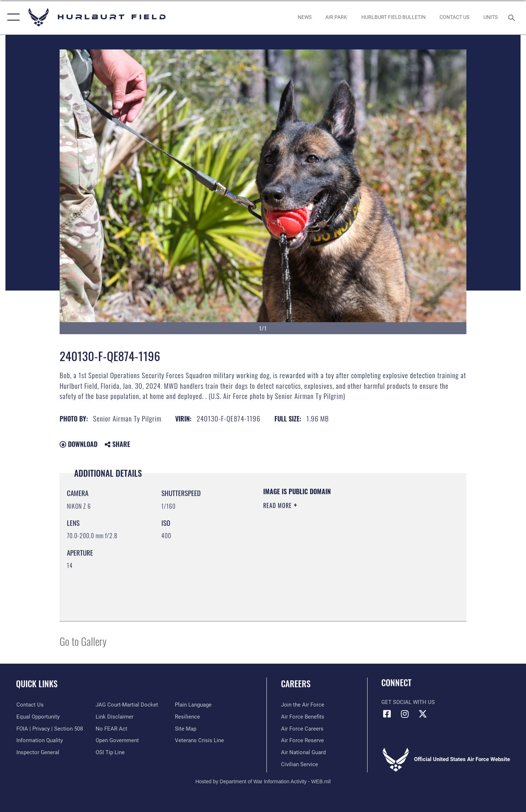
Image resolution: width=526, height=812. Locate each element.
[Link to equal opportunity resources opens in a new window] (38, 717)
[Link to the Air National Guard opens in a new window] (303, 752)
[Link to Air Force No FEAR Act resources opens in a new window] (111, 729)
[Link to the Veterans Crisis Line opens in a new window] (199, 740)
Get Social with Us (408, 702)
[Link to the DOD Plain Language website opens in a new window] (193, 705)
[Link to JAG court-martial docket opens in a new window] (127, 705)
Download (79, 444)
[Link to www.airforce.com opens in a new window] (303, 705)
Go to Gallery (83, 641)
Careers (296, 684)
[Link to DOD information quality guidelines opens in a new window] (39, 740)
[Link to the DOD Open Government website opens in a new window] (117, 740)
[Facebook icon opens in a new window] (387, 714)
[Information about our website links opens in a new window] (114, 717)
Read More (278, 505)
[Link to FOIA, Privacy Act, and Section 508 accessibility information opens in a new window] (49, 729)
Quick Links (37, 684)
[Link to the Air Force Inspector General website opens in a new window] (37, 752)
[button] (12, 17)
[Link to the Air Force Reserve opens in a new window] (302, 740)
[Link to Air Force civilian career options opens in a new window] (300, 764)
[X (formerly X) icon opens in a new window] (423, 714)
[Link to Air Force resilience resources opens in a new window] (187, 717)
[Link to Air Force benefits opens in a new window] (303, 717)
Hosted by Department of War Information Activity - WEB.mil (263, 781)
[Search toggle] (513, 17)
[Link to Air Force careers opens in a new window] (302, 729)
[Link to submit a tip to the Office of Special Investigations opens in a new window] (110, 752)
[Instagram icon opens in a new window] (405, 714)
